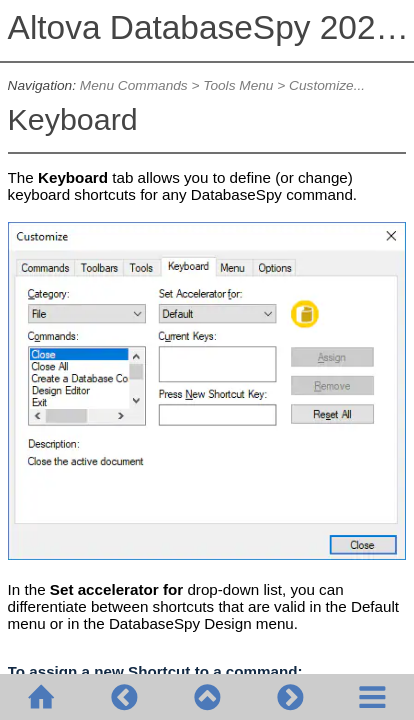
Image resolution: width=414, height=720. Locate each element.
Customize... (327, 85)
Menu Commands (134, 85)
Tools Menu (238, 85)
